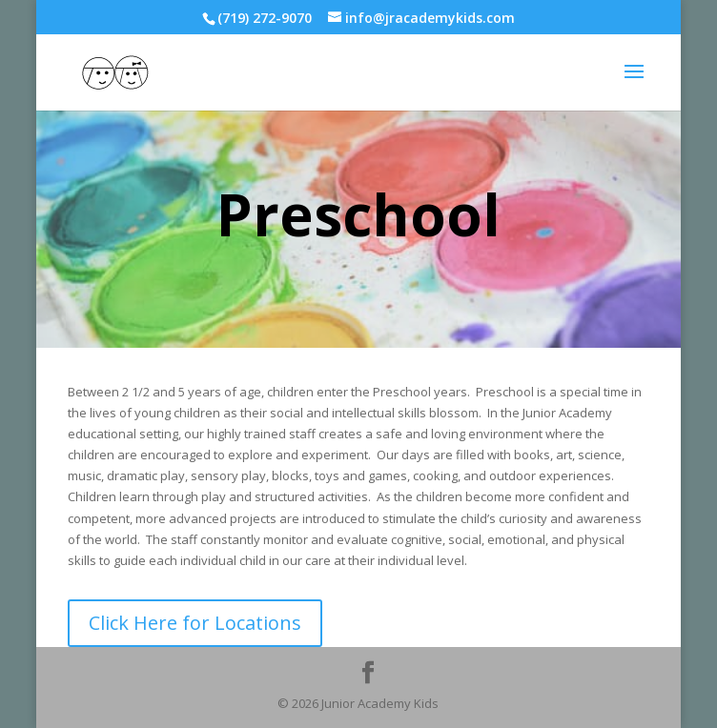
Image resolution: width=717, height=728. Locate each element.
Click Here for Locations (195, 623)
